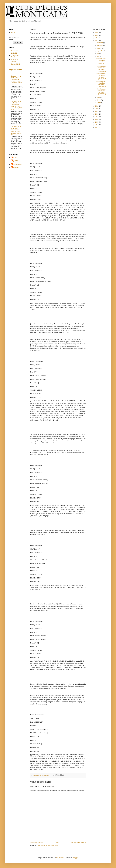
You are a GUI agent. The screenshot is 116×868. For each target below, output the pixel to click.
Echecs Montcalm (16, 161)
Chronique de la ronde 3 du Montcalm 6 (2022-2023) (101, 84)
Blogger (76, 858)
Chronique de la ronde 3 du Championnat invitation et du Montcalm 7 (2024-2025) (17, 131)
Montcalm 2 (14, 59)
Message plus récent (37, 842)
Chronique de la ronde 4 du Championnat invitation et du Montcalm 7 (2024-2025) (17, 106)
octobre (99, 48)
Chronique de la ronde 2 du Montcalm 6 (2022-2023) (101, 91)
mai (98, 54)
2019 (97, 111)
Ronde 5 (13, 62)
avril (98, 56)
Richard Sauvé (18, 164)
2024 (97, 38)
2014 (97, 125)
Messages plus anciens (78, 842)
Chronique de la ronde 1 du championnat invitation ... (101, 61)
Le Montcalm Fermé (15, 56)
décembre (100, 43)
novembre (100, 46)
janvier (99, 103)
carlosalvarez (60, 858)
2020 (97, 109)
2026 (97, 32)
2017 (97, 117)
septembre (100, 51)
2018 (97, 114)
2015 (97, 122)
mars (99, 97)
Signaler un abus (16, 70)
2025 (97, 35)
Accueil (57, 842)
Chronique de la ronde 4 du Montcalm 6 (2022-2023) (101, 76)
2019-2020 (14, 53)
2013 (97, 127)
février (99, 100)
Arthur (15, 157)
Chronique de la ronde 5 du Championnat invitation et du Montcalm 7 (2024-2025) (17, 80)
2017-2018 (14, 51)
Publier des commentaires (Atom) (49, 846)
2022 (97, 106)
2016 (97, 119)
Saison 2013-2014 (16, 64)
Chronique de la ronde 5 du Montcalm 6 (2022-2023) (101, 69)
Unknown (16, 167)
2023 (97, 41)
